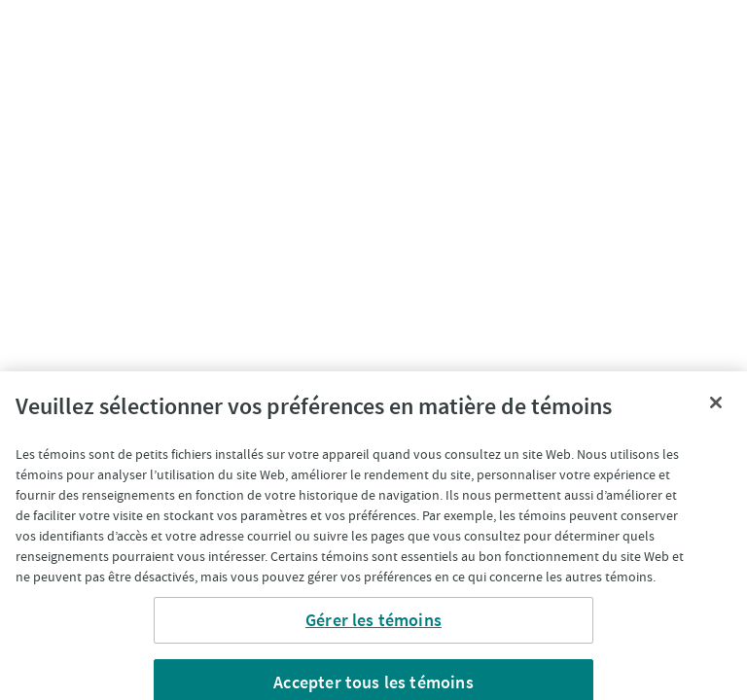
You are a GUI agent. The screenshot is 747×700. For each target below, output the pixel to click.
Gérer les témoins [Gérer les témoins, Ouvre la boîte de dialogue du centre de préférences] (373, 625)
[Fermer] (716, 407)
